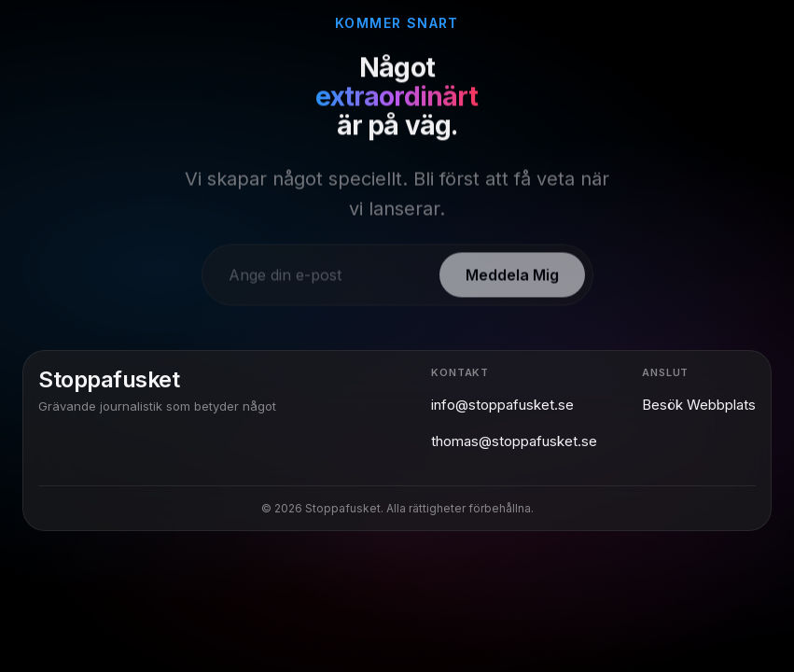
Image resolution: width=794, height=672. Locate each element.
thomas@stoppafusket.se (514, 441)
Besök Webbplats (699, 405)
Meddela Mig (512, 281)
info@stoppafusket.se (502, 405)
